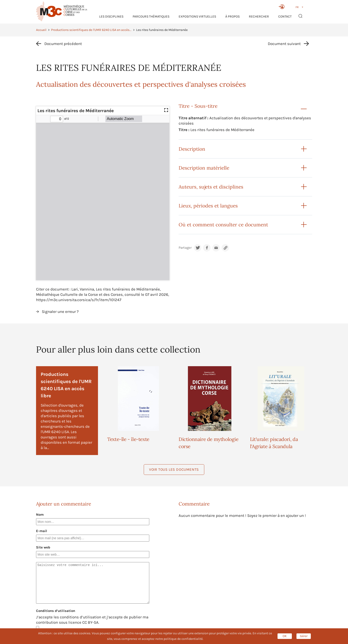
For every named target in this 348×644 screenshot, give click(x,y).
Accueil (41, 30)
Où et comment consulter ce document (223, 225)
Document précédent (63, 44)
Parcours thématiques (151, 16)
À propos (232, 16)
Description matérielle (204, 168)
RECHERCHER (259, 16)
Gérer (304, 636)
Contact (285, 16)
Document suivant (284, 44)
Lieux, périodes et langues (208, 206)
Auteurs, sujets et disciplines (211, 187)
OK (285, 636)
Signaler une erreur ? (60, 312)
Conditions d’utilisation (56, 611)
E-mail (42, 531)
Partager (185, 248)
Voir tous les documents (174, 469)
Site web (43, 547)
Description (192, 149)
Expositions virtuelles (197, 16)
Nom (40, 515)
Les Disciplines (111, 16)
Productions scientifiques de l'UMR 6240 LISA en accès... (91, 30)
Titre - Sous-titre (198, 106)
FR (297, 7)
